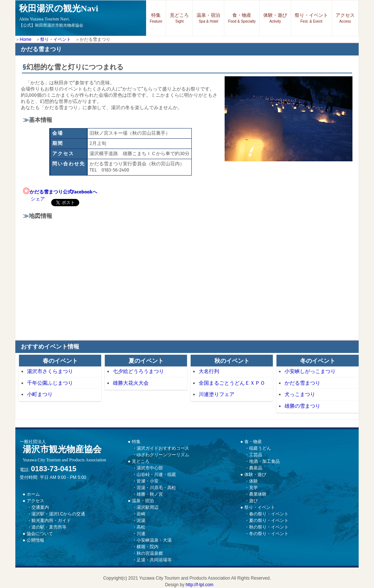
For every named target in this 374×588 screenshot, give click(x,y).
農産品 (256, 468)
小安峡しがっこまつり (310, 371)
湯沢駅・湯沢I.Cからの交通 (58, 514)
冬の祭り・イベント (269, 534)
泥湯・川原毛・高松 (156, 488)
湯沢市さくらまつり (50, 371)
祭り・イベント (311, 18)
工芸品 (256, 455)
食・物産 (242, 18)
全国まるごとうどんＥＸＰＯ (232, 383)
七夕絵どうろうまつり (138, 371)
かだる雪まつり (302, 383)
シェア (38, 199)
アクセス (345, 18)
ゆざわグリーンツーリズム (163, 455)
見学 (253, 488)
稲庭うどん (260, 448)
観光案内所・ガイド (51, 520)
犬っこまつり (300, 394)
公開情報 (35, 540)
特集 (156, 18)
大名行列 (209, 371)
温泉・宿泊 (208, 18)
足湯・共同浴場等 (154, 560)
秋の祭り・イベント (269, 527)
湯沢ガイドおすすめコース (163, 448)
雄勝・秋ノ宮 (150, 494)
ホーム (33, 494)
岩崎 (141, 514)
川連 (141, 534)
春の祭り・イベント (269, 514)
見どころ (179, 18)
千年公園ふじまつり (50, 383)
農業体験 (258, 494)
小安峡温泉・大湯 (154, 540)
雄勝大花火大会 (131, 383)
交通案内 (40, 507)
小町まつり (40, 394)
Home (26, 39)
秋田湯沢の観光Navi (59, 13)
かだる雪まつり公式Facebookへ (63, 192)
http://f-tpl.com (199, 585)
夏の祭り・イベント (269, 520)
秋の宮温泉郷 (150, 553)
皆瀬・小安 (148, 481)
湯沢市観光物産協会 (64, 454)
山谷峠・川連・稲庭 (156, 474)
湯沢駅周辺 (148, 507)
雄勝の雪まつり (302, 406)
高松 (141, 527)
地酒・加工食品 (264, 461)
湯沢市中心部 (150, 468)
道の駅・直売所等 (49, 527)
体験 (253, 481)
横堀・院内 (148, 547)
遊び (253, 501)
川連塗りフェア (217, 394)
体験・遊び (275, 18)
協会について (40, 534)
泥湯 (141, 520)
